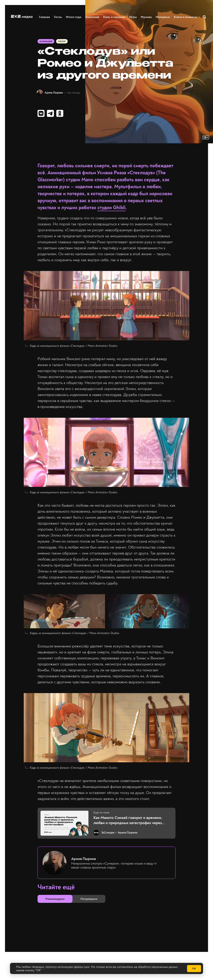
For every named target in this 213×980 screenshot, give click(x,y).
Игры (133, 17)
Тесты (58, 17)
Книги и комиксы (186, 17)
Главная (45, 17)
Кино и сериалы (114, 17)
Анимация (92, 17)
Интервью (163, 17)
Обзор (63, 42)
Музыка (146, 17)
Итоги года (74, 17)
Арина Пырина (57, 94)
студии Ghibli (111, 210)
